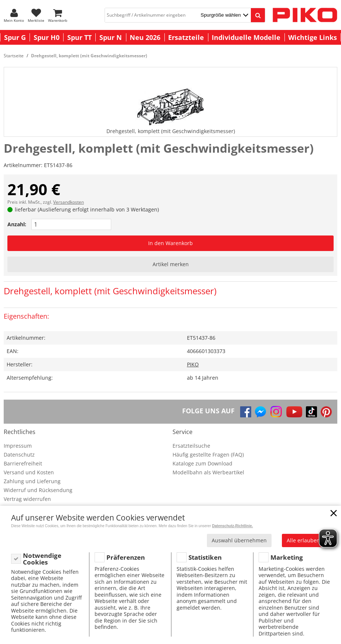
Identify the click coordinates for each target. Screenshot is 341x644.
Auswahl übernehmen (239, 540)
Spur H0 (47, 37)
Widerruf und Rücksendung (38, 490)
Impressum (18, 446)
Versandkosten (69, 202)
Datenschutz (19, 455)
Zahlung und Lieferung (32, 481)
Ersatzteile (186, 37)
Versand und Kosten (29, 472)
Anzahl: (17, 224)
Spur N (111, 37)
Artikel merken (171, 264)
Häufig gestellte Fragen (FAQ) (208, 455)
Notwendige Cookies (42, 559)
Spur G (15, 37)
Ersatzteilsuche (191, 446)
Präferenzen (126, 557)
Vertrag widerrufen (27, 499)
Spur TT (79, 37)
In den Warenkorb (170, 243)
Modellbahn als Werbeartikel (208, 472)
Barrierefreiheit (23, 463)
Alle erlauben (303, 540)
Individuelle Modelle (246, 37)
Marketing (287, 557)
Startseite (14, 56)
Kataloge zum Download (202, 463)
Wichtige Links (313, 37)
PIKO (193, 364)
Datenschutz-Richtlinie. (233, 526)
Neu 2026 (145, 37)
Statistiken (205, 557)
